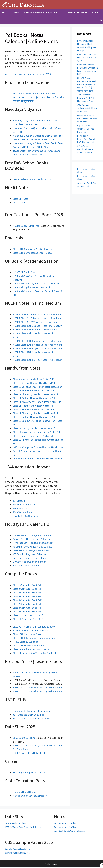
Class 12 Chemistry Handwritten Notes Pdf (35, 413)
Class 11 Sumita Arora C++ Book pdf (32, 649)
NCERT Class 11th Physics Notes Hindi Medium (37, 345)
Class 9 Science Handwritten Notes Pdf (33, 379)
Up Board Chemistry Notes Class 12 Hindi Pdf (37, 284)
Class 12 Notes (20, 203)
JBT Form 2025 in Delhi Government (32, 718)
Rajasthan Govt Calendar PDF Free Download (86, 129)
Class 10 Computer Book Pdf (28, 615)
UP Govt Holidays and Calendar (29, 562)
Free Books (16, 13)
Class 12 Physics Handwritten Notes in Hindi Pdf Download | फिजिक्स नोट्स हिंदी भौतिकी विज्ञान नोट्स (87, 85)
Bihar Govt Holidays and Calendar (30, 558)
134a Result (19, 501)
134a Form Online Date (25, 504)
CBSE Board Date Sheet (25, 738)
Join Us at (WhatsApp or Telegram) (70, 831)
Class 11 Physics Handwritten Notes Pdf (34, 390)
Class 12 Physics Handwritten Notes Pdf (34, 409)
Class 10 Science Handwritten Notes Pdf (34, 383)
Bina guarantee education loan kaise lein (34, 93)
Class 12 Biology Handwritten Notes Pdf (34, 417)
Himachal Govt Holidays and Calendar (33, 543)
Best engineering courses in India (30, 772)
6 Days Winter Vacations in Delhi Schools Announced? (87, 149)
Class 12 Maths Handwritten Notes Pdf (33, 436)
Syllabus (28, 13)
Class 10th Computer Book (27, 634)
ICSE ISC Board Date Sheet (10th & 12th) (23, 827)
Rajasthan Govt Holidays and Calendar (33, 547)
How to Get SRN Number (26, 516)
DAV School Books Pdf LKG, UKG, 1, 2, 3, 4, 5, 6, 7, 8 (87, 58)
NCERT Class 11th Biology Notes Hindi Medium (37, 341)
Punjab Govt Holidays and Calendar (31, 539)
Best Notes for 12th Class (65, 827)
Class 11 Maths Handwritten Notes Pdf (33, 406)
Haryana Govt (53, 13)
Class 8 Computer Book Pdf (27, 608)
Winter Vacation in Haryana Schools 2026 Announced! (87, 118)
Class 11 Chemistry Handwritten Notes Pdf (35, 394)
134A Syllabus (20, 508)
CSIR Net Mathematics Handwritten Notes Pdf (37, 459)
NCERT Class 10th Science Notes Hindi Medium (37, 326)
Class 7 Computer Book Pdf (27, 604)
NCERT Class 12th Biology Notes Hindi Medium (37, 360)
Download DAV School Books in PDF (32, 179)
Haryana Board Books (24, 792)
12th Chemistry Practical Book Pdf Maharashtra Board (86, 98)
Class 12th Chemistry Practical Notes (32, 249)
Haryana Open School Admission (30, 796)
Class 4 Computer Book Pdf (27, 596)
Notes (5, 13)
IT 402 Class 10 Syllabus (25, 642)
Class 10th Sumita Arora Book (28, 645)
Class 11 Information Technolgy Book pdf (35, 653)
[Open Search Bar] (101, 20)
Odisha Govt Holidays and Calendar (31, 550)
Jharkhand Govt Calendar (26, 565)
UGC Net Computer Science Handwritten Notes (38, 447)
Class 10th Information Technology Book (34, 638)
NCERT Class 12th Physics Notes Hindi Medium (37, 348)
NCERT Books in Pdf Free (26, 226)
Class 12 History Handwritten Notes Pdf (34, 428)
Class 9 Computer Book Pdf (27, 611)
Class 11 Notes (20, 199)
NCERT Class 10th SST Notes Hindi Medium (35, 329)
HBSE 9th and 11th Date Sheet (29, 753)
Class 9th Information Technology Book (34, 627)
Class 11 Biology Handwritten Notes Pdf (34, 398)
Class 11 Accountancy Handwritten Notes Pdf (37, 402)
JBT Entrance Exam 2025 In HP (29, 715)
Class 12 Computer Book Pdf (28, 619)
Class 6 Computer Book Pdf (27, 600)
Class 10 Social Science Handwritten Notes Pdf (37, 387)
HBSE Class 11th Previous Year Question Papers (37, 688)
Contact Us (94, 13)
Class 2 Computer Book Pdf (27, 589)
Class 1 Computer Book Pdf (27, 585)
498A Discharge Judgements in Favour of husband (87, 108)
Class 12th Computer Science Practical (33, 253)
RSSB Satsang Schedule (70, 13)
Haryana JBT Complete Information (32, 711)
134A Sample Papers (24, 512)
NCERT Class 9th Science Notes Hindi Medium (37, 318)
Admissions (39, 13)
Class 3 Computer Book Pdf (27, 593)
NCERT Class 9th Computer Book (30, 630)
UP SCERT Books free (24, 272)
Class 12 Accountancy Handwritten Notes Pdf (37, 432)
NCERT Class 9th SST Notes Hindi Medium (35, 322)
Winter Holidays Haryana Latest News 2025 (28, 74)
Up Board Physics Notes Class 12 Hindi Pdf (35, 287)
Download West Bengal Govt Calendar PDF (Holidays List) (87, 139)
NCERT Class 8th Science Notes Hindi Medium (37, 314)
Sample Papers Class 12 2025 (18, 853)
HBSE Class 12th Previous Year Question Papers (37, 691)
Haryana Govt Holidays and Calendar (32, 535)
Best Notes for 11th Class (65, 823)
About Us (85, 13)
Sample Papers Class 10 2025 (18, 849)
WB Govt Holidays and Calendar (29, 554)
